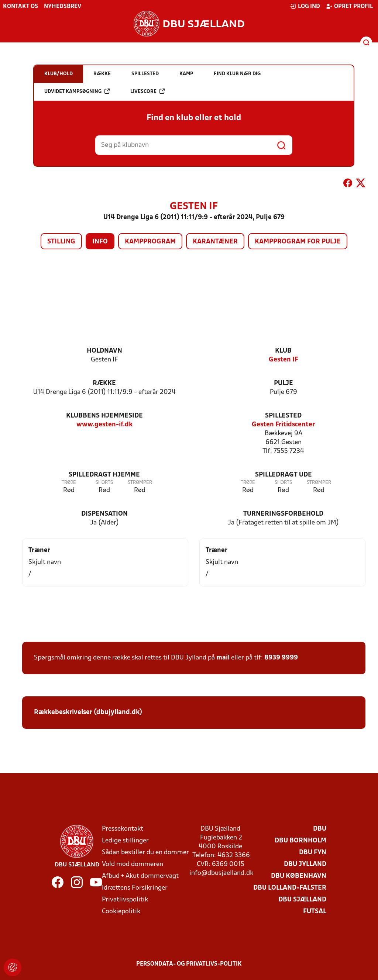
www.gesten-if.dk (104, 425)
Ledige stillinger (125, 841)
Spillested (283, 416)
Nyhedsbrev (63, 7)
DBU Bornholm (300, 841)
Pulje (283, 383)
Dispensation (104, 514)
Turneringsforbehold (283, 514)
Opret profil (349, 6)
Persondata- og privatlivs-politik (189, 964)
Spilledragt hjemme (104, 475)
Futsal (315, 912)
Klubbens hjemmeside (104, 416)
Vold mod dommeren (133, 864)
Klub (283, 351)
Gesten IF (283, 360)
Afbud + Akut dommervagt (140, 876)
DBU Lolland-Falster (290, 888)
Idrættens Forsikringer (135, 888)
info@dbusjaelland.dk (221, 873)
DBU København (299, 876)
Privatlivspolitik (125, 900)
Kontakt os (20, 7)
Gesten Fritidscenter (283, 425)
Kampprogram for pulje (298, 242)
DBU (320, 829)
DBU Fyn (313, 853)
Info (100, 242)
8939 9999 (281, 658)
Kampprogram (150, 242)
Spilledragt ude (283, 475)
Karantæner (215, 242)
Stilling (61, 242)
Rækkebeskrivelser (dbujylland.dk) (88, 712)
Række (104, 383)
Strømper (140, 483)
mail (223, 658)
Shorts (104, 483)
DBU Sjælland (302, 900)
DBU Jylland (305, 864)
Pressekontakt (123, 829)
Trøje (69, 483)
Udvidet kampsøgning (77, 91)
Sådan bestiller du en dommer (145, 853)
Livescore (147, 91)
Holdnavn (104, 351)
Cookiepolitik (121, 912)
